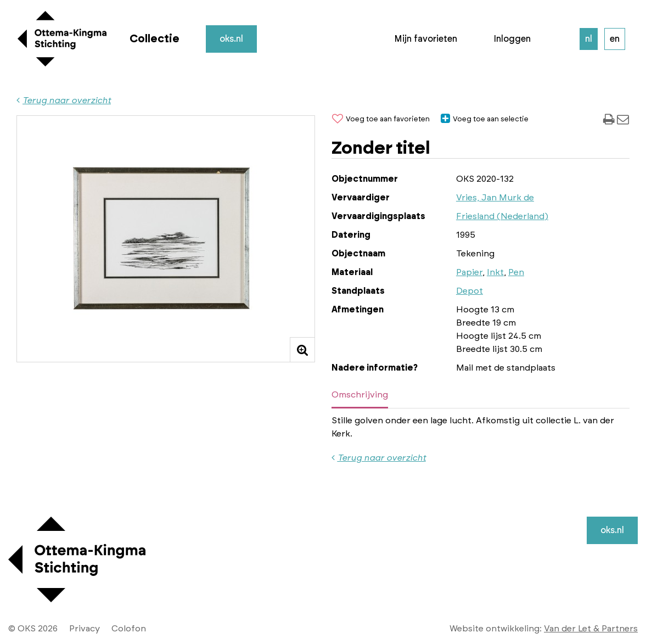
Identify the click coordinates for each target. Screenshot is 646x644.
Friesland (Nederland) (502, 216)
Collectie (155, 39)
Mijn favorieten (426, 39)
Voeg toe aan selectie (485, 119)
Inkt (495, 272)
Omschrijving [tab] (360, 395)
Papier (469, 272)
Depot (470, 291)
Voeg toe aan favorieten (381, 119)
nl (589, 39)
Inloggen (512, 39)
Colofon (129, 629)
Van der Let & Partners (591, 629)
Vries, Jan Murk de (495, 198)
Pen (516, 272)
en (615, 39)
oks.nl (231, 39)
